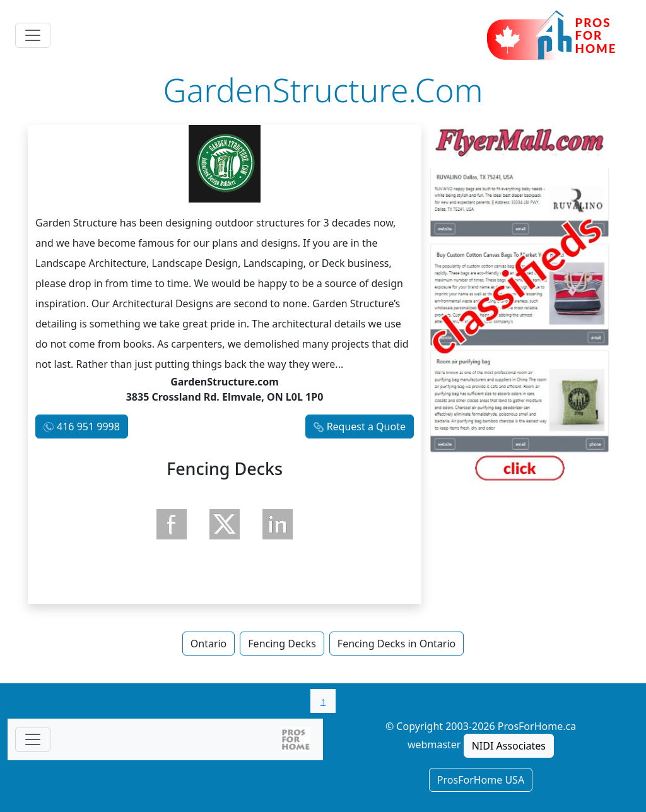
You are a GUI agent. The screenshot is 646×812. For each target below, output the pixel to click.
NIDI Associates (509, 746)
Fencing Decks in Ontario (396, 644)
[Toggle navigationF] (33, 739)
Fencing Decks (282, 644)
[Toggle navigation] (33, 35)
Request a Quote (366, 427)
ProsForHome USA (481, 780)
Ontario (209, 644)
